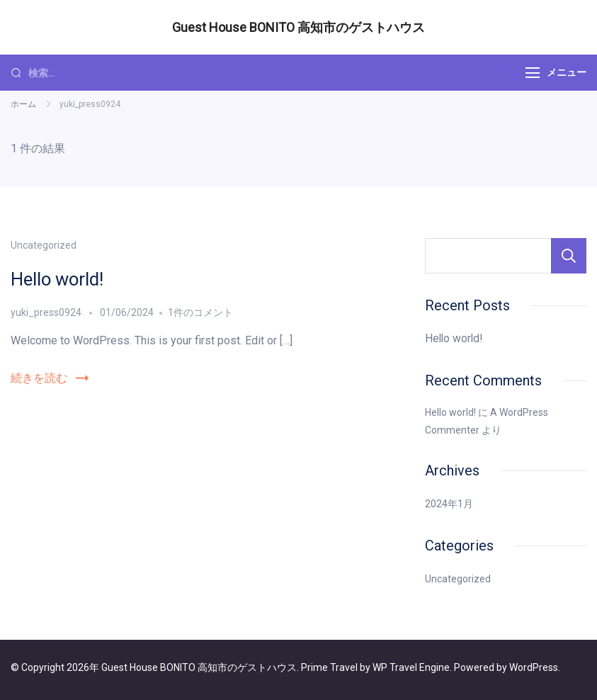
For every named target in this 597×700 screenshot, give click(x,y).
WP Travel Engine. (412, 667)
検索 (569, 256)
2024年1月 (449, 504)
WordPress (534, 667)
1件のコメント (200, 312)
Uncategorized (44, 245)
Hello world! (57, 279)
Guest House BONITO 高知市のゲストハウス (298, 27)
